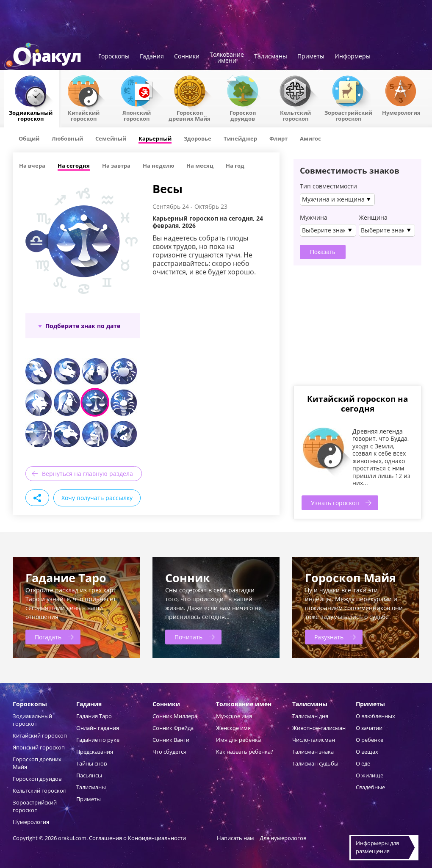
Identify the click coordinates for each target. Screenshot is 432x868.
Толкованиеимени (227, 58)
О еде (363, 763)
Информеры (353, 57)
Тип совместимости (328, 186)
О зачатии (369, 728)
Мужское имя (234, 716)
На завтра (116, 166)
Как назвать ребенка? (245, 752)
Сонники (187, 57)
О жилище (370, 775)
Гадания (152, 57)
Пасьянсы (89, 775)
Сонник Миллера (175, 716)
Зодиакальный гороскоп (31, 115)
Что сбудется (169, 752)
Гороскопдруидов (243, 115)
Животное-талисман (319, 728)
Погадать (48, 637)
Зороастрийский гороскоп (348, 115)
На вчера (32, 166)
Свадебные (370, 787)
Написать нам (235, 838)
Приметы (311, 57)
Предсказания (95, 752)
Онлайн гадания (98, 728)
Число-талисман (314, 740)
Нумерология (401, 112)
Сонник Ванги (171, 740)
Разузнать (329, 637)
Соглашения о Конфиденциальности (138, 838)
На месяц (200, 166)
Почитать (188, 637)
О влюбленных (375, 716)
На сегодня (74, 166)
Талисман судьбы (315, 763)
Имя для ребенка (238, 740)
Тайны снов (91, 763)
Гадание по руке (98, 740)
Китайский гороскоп (84, 115)
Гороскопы (114, 57)
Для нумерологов (283, 838)
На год (235, 166)
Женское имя (233, 728)
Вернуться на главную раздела (87, 474)
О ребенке (370, 740)
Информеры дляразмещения (377, 847)
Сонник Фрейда (173, 728)
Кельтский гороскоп (295, 115)
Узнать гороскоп (335, 503)
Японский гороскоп (137, 115)
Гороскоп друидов (37, 779)
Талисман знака (313, 752)
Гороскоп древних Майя (190, 115)
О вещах (367, 752)
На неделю (158, 166)
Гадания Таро (94, 716)
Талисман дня (310, 716)
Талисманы (271, 57)
